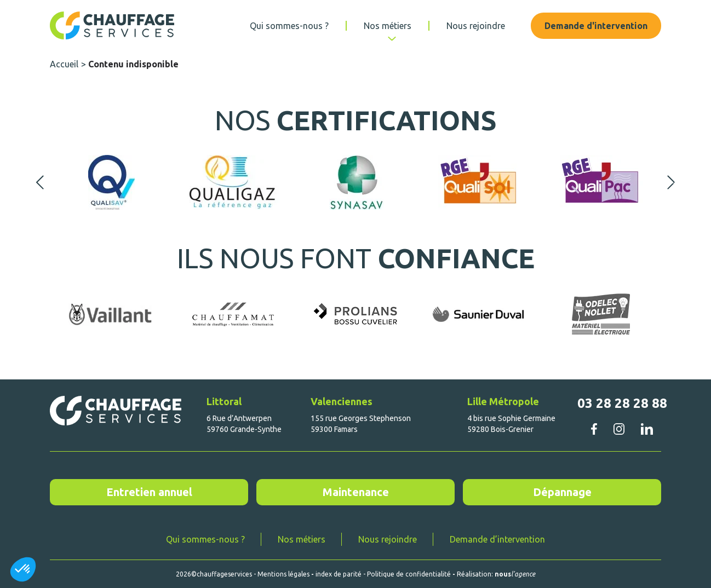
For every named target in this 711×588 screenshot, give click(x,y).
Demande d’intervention (497, 539)
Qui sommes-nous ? (289, 26)
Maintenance (356, 492)
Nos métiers (388, 26)
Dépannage (562, 492)
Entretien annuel (149, 492)
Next (671, 182)
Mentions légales (283, 574)
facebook (594, 429)
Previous (40, 182)
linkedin (647, 429)
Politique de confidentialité (409, 574)
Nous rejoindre (476, 26)
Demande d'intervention (596, 26)
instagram (619, 429)
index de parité (339, 574)
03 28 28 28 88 (622, 403)
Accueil (64, 64)
